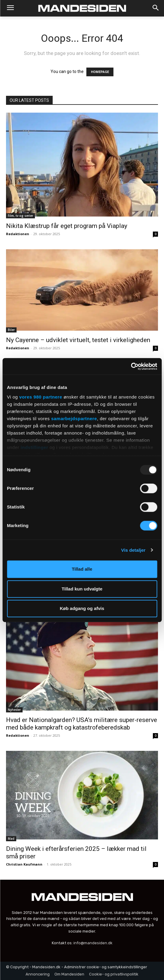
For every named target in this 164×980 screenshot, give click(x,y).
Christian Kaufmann (24, 864)
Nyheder (14, 710)
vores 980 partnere (41, 397)
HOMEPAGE (100, 72)
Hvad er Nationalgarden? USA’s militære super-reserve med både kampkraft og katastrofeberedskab (82, 724)
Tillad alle (82, 569)
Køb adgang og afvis (82, 608)
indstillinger (35, 447)
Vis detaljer (133, 550)
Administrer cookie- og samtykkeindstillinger (106, 967)
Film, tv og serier (20, 216)
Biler (11, 330)
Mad (11, 839)
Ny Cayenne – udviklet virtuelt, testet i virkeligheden (78, 340)
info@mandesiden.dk (93, 943)
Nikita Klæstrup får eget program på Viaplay (67, 226)
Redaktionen (18, 234)
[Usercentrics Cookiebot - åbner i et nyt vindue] (131, 366)
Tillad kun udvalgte (82, 589)
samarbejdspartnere (74, 419)
